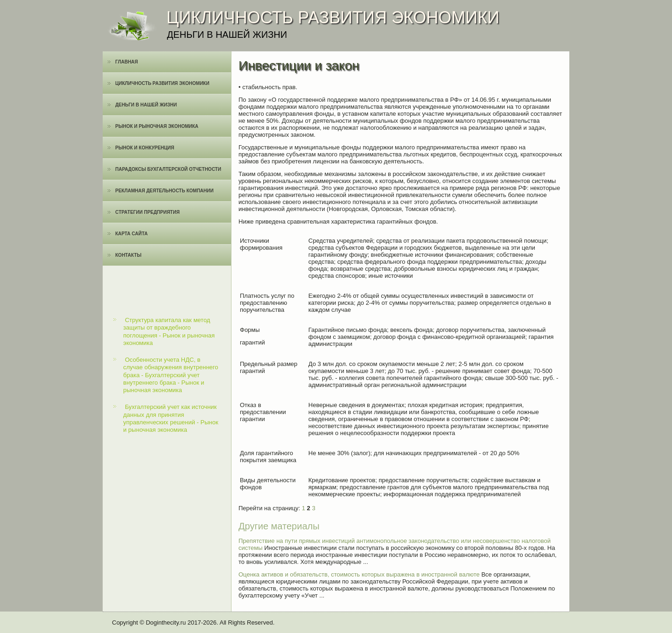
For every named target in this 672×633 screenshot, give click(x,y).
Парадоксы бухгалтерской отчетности (168, 169)
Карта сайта (131, 234)
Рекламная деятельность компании (164, 191)
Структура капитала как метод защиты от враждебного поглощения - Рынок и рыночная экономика (169, 331)
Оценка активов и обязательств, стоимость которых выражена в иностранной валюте (359, 574)
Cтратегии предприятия (147, 212)
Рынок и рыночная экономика (157, 126)
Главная (127, 62)
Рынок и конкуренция (145, 148)
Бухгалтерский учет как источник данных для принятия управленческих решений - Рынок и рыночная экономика (171, 418)
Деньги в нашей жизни (146, 105)
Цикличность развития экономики (162, 83)
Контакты (128, 255)
